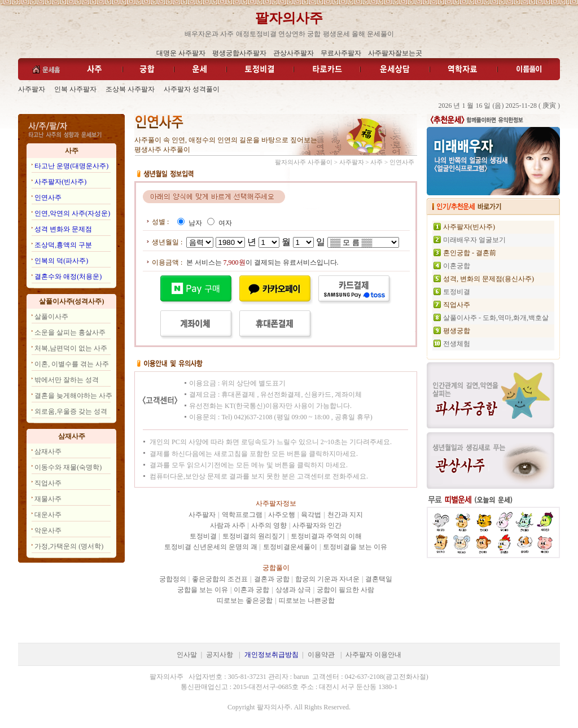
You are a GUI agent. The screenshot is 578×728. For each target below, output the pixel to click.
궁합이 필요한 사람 (345, 590)
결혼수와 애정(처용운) (68, 277)
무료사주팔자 (341, 53)
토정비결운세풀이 (290, 547)
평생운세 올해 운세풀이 (358, 34)
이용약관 (321, 655)
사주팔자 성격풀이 (192, 89)
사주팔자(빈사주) (60, 182)
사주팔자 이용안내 (373, 655)
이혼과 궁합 (251, 590)
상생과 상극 (293, 590)
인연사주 (48, 198)
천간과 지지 (345, 515)
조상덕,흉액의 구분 (63, 245)
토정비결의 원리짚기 (254, 536)
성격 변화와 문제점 (63, 229)
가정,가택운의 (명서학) (69, 546)
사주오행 (282, 515)
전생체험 (457, 344)
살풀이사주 (51, 317)
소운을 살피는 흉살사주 (70, 332)
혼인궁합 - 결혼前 (470, 253)
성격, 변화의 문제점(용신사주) (489, 279)
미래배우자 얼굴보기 (474, 240)
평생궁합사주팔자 (239, 53)
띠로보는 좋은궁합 (245, 600)
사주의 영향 (269, 525)
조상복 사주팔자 (130, 89)
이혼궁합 (457, 266)
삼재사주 (48, 451)
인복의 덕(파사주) (61, 261)
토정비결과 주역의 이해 (326, 536)
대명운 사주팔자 (181, 53)
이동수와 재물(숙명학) (68, 467)
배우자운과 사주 (209, 34)
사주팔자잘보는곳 (395, 53)
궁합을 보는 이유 (203, 590)
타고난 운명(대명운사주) (71, 166)
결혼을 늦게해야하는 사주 (73, 396)
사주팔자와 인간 (317, 525)
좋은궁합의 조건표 (220, 579)
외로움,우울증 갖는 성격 (71, 411)
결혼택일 (379, 579)
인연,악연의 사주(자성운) (72, 213)
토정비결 (203, 536)
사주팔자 (32, 89)
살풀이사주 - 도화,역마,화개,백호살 (496, 318)
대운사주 (48, 515)
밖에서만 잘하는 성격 (67, 380)
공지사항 (220, 655)
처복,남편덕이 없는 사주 (71, 348)
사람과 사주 (228, 525)
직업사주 (48, 483)
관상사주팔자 (294, 53)
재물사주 (48, 499)
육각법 (311, 515)
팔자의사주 (289, 18)
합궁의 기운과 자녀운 (327, 579)
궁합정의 (173, 579)
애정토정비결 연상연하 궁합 (278, 34)
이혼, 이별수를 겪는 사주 (72, 364)
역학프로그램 (242, 515)
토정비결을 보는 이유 (355, 547)
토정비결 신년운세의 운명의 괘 (211, 547)
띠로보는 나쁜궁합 (307, 600)
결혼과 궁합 (272, 579)
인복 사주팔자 (75, 89)
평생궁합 (457, 331)
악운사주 (48, 530)
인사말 (187, 655)
